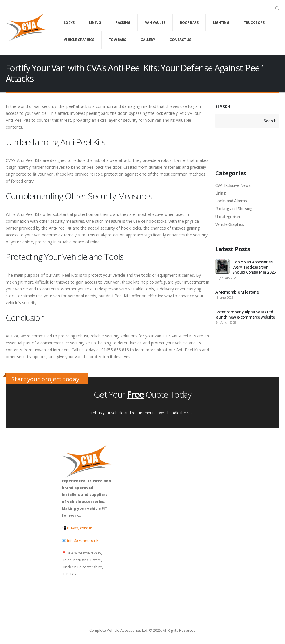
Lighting (221, 23)
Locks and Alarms (231, 201)
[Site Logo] (27, 27)
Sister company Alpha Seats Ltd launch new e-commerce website (245, 316)
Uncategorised (228, 217)
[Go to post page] (222, 268)
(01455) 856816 (80, 528)
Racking (123, 23)
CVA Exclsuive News (233, 185)
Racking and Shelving (234, 209)
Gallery (148, 40)
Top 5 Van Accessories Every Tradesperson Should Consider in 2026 (254, 268)
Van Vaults (155, 23)
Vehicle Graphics (79, 40)
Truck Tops (254, 23)
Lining (95, 23)
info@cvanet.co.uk (83, 541)
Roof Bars (189, 23)
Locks (69, 23)
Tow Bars (117, 40)
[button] (277, 8)
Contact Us (180, 40)
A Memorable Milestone (237, 293)
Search (270, 121)
